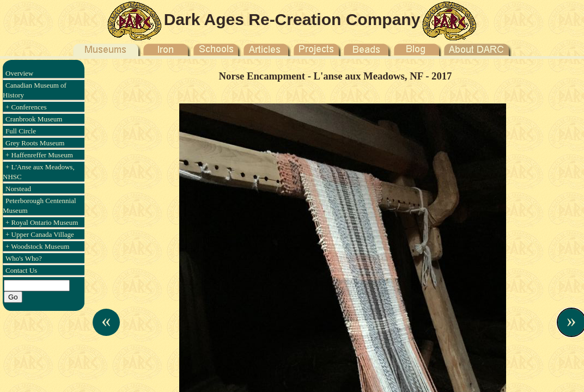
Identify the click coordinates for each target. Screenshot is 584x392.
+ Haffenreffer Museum (39, 155)
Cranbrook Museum (34, 119)
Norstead (18, 189)
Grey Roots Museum (35, 143)
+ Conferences (26, 107)
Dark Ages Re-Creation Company (292, 19)
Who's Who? (24, 258)
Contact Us (21, 270)
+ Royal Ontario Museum (42, 222)
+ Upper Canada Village (40, 234)
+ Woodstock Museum (37, 246)
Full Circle (21, 131)
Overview (19, 73)
